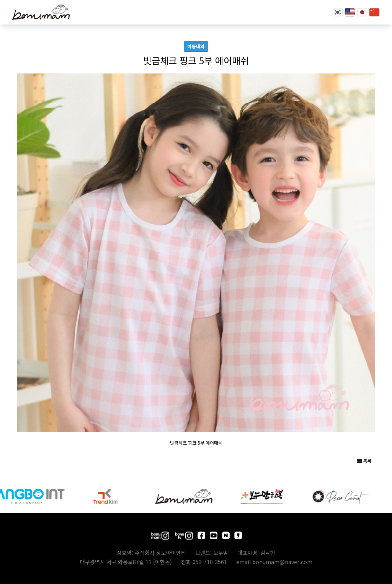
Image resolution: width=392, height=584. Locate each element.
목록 (364, 461)
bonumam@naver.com (282, 562)
